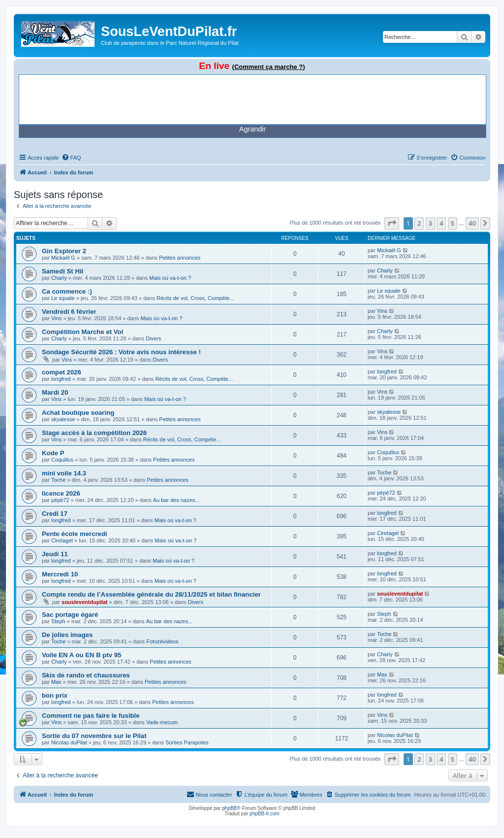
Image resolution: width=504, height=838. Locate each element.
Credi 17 (55, 514)
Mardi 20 (55, 392)
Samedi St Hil (63, 271)
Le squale (63, 298)
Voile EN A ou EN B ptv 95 (81, 655)
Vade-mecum (162, 722)
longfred (61, 379)
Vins (56, 318)
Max (56, 682)
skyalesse (63, 419)
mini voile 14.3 (64, 473)
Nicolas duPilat (69, 742)
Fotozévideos (162, 641)
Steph (58, 621)
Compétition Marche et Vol (82, 332)
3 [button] (430, 223)
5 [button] (453, 223)
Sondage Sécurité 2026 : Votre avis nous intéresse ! (121, 352)
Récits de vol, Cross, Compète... (195, 298)
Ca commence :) (67, 291)
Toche (58, 480)
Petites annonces (180, 258)
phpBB (229, 808)
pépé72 (60, 500)
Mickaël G (63, 258)
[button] (392, 223)
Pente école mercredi (75, 534)
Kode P (53, 453)
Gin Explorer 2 (64, 251)
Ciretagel (62, 540)
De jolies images (67, 635)
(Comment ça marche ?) (269, 67)
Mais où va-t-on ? (170, 278)
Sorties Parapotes (187, 742)
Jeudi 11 (55, 554)
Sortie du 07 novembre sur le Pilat (94, 736)
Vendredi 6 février (69, 312)
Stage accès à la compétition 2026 (94, 433)
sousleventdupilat (85, 602)
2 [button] (419, 223)
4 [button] (441, 223)
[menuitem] (71, 158)
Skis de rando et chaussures (86, 675)
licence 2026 (61, 493)
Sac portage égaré (70, 615)
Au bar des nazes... (176, 500)
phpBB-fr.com (265, 814)
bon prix (55, 695)
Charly (59, 278)
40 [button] (472, 223)
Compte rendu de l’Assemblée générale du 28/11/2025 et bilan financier (151, 594)
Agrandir (252, 129)
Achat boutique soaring (78, 413)
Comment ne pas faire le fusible (91, 716)
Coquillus (62, 460)
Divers (153, 338)
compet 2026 (62, 372)
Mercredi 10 (60, 574)
